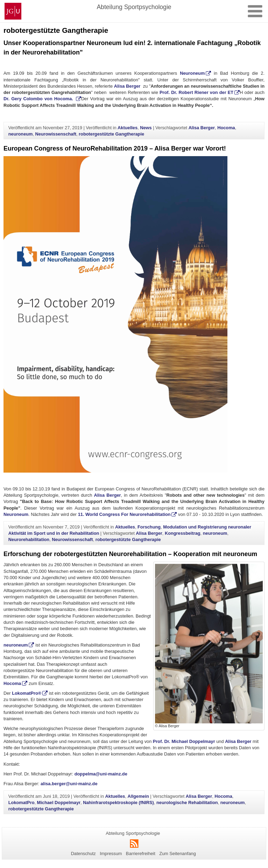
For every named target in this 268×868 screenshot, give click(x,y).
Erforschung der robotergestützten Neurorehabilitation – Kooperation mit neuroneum (130, 554)
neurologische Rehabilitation (187, 803)
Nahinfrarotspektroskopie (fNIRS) (118, 803)
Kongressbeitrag (183, 533)
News (146, 128)
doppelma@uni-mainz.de (101, 774)
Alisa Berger (127, 86)
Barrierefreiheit (141, 854)
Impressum (111, 854)
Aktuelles (128, 128)
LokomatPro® (27, 693)
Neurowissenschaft (56, 134)
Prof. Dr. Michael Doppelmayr (184, 741)
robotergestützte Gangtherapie (111, 134)
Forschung (149, 527)
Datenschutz (83, 854)
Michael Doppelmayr (59, 803)
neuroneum (21, 134)
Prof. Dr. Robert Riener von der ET (196, 92)
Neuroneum (192, 73)
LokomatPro (22, 803)
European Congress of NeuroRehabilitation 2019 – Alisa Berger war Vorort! (115, 148)
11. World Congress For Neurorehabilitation (124, 514)
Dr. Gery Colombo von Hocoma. (39, 99)
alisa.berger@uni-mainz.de (69, 784)
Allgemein (138, 796)
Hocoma (226, 128)
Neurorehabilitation (29, 539)
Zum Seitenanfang (178, 854)
